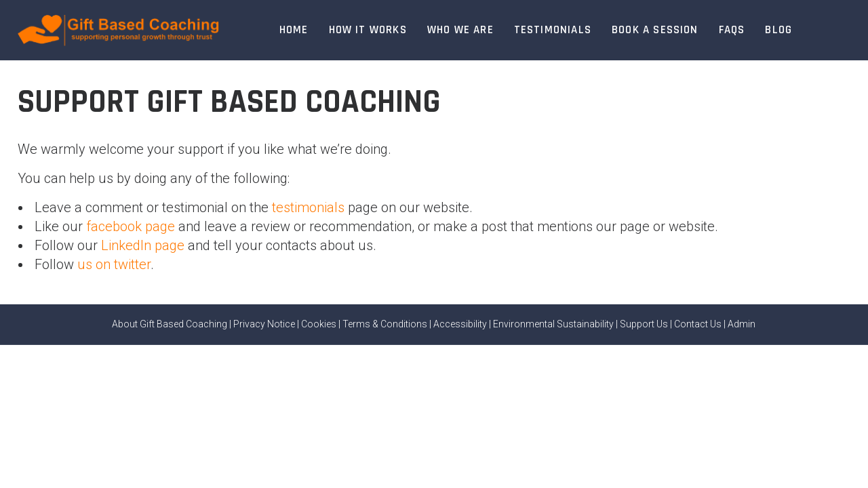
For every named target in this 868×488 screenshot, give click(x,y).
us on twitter (114, 264)
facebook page (131, 226)
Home (294, 30)
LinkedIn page (143, 245)
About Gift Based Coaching (170, 324)
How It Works (368, 30)
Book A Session (655, 30)
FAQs (732, 30)
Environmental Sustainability (553, 324)
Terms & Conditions (385, 324)
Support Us (644, 324)
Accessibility (460, 324)
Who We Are (460, 30)
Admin (742, 324)
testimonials (308, 207)
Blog (778, 30)
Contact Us (698, 324)
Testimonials (553, 30)
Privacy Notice (264, 324)
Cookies (319, 324)
